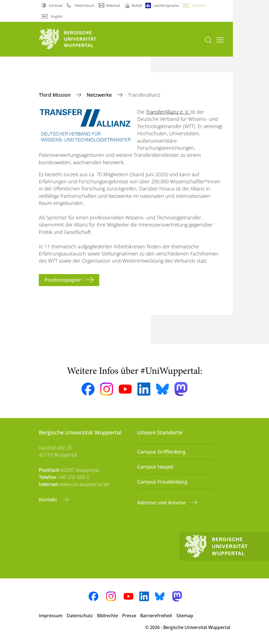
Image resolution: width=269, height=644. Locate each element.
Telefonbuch (84, 5)
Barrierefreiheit (156, 616)
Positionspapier (63, 280)
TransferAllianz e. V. (168, 112)
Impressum (51, 616)
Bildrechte (108, 616)
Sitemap (185, 616)
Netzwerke (100, 95)
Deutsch (199, 5)
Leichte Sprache (166, 5)
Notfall (137, 5)
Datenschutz (80, 616)
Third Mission (55, 95)
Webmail (113, 5)
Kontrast (56, 5)
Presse (129, 616)
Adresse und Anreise (162, 502)
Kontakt (49, 499)
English (57, 16)
